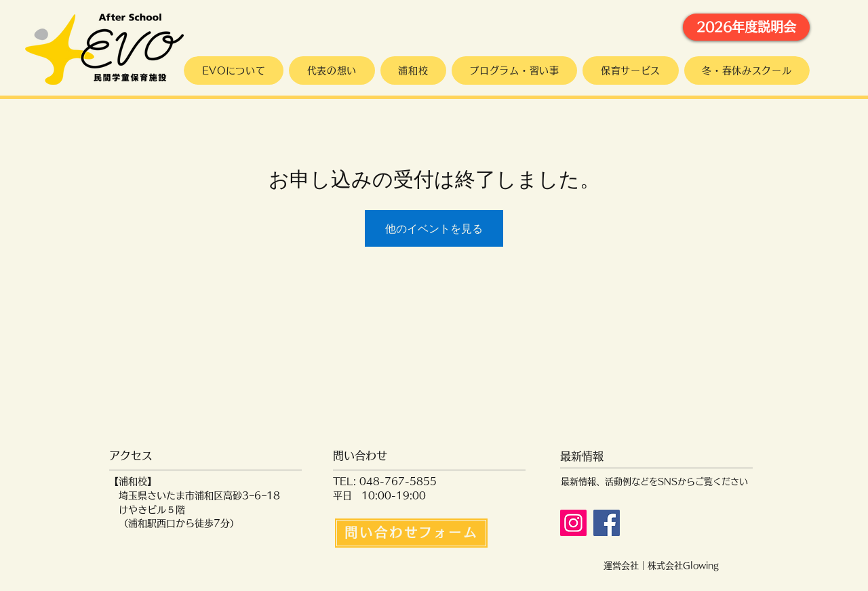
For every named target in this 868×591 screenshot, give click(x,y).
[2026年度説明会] (746, 27)
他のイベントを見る (434, 228)
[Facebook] (607, 523)
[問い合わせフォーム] (411, 533)
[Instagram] (573, 523)
